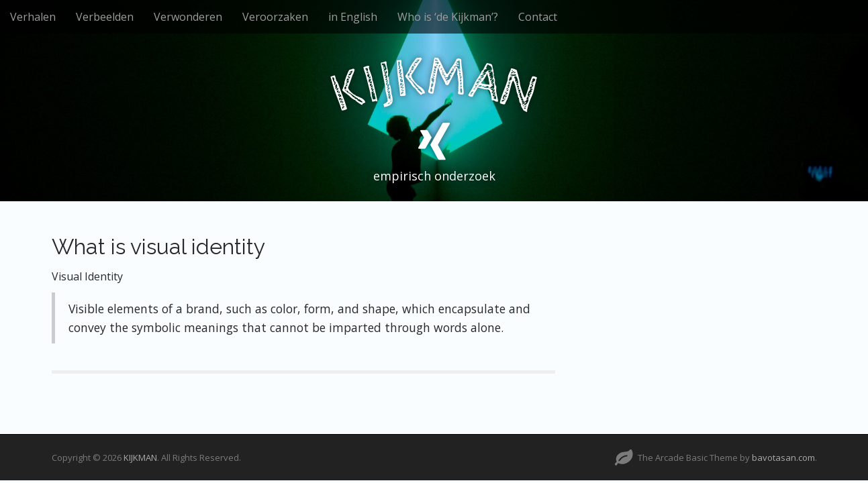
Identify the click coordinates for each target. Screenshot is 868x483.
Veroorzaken (275, 17)
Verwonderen (188, 17)
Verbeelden (105, 17)
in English (353, 17)
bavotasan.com (783, 458)
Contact (538, 17)
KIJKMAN (140, 458)
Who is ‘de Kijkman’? (448, 17)
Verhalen (33, 17)
